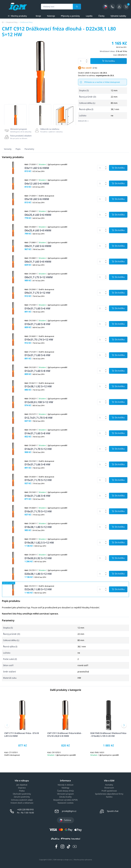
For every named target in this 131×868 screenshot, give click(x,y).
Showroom (109, 788)
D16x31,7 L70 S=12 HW (38, 511)
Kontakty (109, 785)
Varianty (8, 149)
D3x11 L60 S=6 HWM (37, 168)
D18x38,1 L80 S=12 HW (38, 527)
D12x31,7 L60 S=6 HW (37, 355)
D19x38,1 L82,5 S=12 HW (39, 543)
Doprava (22, 788)
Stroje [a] (38, 16)
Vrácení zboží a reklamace (22, 803)
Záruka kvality (65, 797)
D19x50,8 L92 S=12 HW (38, 558)
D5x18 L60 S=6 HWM (37, 199)
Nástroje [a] (51, 16)
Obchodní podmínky (22, 794)
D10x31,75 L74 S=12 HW (39, 340)
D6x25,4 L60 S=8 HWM (38, 230)
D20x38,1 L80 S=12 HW (38, 574)
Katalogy (65, 788)
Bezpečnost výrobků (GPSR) (65, 800)
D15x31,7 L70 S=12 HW (38, 480)
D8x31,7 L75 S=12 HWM (39, 277)
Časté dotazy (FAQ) (65, 791)
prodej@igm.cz (69, 811)
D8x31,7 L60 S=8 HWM (38, 262)
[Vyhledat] (77, 7)
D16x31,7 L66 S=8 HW (37, 496)
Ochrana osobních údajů (22, 800)
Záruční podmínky (22, 797)
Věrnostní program (65, 794)
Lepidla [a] (89, 16)
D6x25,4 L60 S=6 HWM (38, 215)
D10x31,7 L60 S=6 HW (37, 308)
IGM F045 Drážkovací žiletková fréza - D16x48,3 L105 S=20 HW (108, 735)
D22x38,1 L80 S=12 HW (38, 589)
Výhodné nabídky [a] (118, 16)
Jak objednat (22, 785)
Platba (22, 791)
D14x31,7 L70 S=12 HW (38, 449)
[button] (7, 725)
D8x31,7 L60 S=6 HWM (38, 246)
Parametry (29, 149)
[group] (15, 115)
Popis (18, 149)
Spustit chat (113, 811)
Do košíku (108, 61)
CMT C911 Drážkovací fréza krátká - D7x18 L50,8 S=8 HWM (65, 735)
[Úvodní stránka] (3, 22)
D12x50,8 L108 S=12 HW (39, 402)
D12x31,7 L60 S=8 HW (37, 371)
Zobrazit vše (83, 121)
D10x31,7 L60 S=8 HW (37, 324)
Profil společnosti (109, 791)
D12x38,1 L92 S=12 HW (38, 386)
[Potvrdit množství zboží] (118, 168)
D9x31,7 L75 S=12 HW (37, 293)
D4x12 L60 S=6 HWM (37, 184)
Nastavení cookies (65, 803)
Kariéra (109, 797)
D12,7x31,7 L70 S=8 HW (39, 418)
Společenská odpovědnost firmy (109, 794)
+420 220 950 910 (25, 810)
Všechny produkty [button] (17, 16)
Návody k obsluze (65, 785)
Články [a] (101, 16)
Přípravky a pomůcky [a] (70, 16)
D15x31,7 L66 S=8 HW (37, 464)
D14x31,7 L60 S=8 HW (37, 433)
